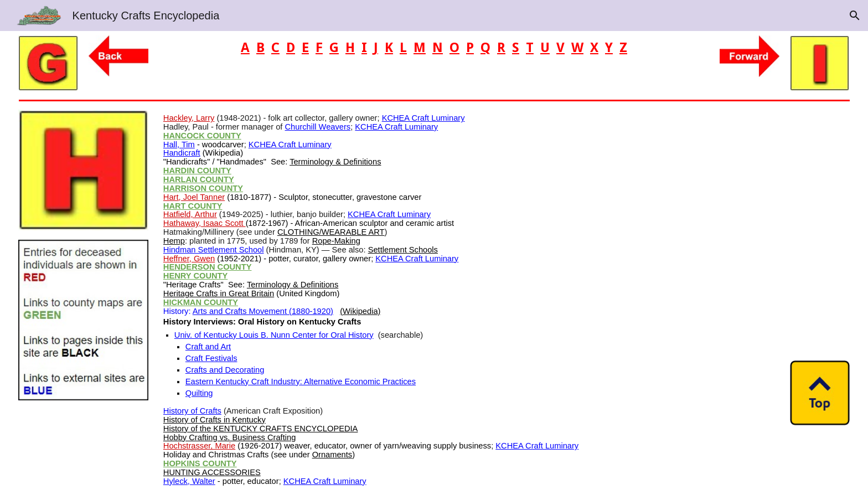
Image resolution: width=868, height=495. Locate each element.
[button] (855, 16)
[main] (434, 48)
